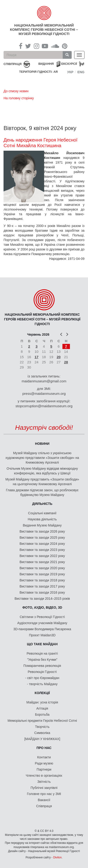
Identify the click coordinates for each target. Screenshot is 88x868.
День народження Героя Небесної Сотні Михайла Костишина (40, 143)
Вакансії (44, 800)
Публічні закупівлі (44, 788)
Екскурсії (69, 64)
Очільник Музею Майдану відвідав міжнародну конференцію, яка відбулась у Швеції (42, 471)
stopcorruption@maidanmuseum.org (44, 406)
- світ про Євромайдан (42, 678)
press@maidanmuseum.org (44, 394)
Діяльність (42, 504)
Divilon (57, 857)
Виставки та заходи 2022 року (42, 556)
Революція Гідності (42, 672)
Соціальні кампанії (42, 513)
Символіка (42, 733)
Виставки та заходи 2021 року (42, 562)
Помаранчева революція (42, 666)
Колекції (42, 693)
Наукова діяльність (42, 519)
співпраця (13, 64)
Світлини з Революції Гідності (42, 617)
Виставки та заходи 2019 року (42, 574)
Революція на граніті (42, 653)
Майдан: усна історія (42, 702)
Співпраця (44, 806)
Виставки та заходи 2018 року (42, 580)
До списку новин (16, 91)
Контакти (44, 757)
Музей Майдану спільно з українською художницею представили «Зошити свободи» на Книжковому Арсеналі (42, 458)
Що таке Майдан (42, 644)
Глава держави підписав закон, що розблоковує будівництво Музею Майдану (42, 492)
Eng (81, 72)
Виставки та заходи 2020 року (42, 568)
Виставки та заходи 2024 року (42, 544)
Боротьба (42, 714)
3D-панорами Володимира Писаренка (42, 629)
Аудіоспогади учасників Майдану (42, 623)
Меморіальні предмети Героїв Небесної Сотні (42, 721)
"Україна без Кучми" (42, 660)
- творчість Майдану (42, 684)
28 (66, 362)
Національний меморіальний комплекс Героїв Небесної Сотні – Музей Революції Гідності (44, 29)
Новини (42, 444)
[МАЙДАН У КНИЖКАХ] (42, 739)
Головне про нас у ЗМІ (44, 794)
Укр (70, 72)
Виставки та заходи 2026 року (42, 531)
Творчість (42, 727)
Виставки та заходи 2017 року (42, 586)
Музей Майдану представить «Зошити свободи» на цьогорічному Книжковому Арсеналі (42, 482)
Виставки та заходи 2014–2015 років (42, 599)
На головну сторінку (19, 98)
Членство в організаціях (44, 776)
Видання (46, 64)
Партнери (44, 769)
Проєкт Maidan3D (42, 635)
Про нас (44, 748)
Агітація (42, 708)
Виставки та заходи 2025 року (42, 538)
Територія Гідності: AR (39, 72)
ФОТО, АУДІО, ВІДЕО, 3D (42, 607)
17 (36, 357)
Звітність (44, 782)
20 (59, 357)
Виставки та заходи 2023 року (42, 550)
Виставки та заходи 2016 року (42, 592)
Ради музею (44, 763)
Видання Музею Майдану (42, 525)
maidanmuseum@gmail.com (44, 381)
